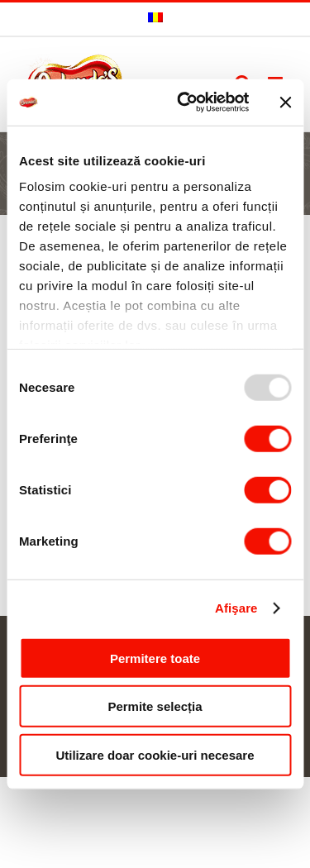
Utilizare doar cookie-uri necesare (155, 754)
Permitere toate (155, 658)
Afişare (236, 608)
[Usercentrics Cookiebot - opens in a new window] (185, 103)
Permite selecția (155, 706)
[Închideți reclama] (285, 103)
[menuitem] (155, 19)
